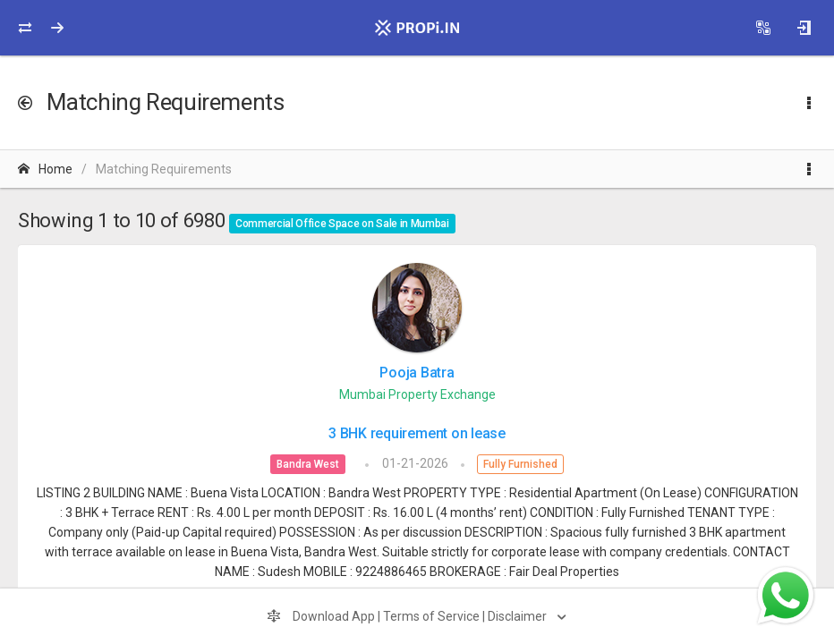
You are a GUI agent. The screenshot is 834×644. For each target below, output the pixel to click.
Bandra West (308, 464)
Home (45, 169)
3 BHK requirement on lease (417, 433)
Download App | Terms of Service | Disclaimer (408, 616)
